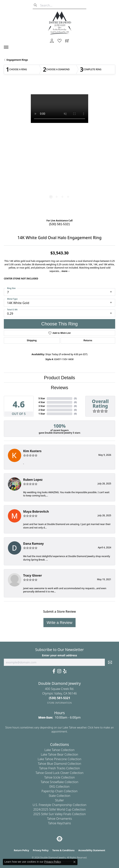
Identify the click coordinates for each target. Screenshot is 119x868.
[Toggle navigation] (8, 47)
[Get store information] (60, 703)
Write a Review (59, 623)
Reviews (60, 388)
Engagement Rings (17, 60)
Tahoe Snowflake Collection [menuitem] (59, 782)
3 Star (42, 406)
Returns (88, 340)
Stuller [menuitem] (59, 800)
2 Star (42, 410)
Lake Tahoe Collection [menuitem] (60, 750)
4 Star (42, 402)
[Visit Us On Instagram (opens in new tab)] (59, 671)
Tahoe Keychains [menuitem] (59, 823)
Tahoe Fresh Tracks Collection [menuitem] (60, 768)
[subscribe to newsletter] (110, 662)
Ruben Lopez (33, 480)
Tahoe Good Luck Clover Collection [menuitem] (59, 773)
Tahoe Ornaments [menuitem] (59, 819)
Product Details (60, 378)
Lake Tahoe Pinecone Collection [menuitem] (59, 759)
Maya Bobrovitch (36, 511)
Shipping (32, 340)
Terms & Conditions (64, 850)
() (75, 398)
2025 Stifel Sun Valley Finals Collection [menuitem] (59, 814)
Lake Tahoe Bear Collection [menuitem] (60, 754)
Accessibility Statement (92, 850)
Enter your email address (59, 655)
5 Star (42, 398)
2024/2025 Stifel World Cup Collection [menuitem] (59, 809)
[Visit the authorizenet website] (60, 839)
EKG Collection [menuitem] (59, 787)
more (66, 271)
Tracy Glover (33, 575)
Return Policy (21, 850)
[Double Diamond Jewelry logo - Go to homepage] (59, 23)
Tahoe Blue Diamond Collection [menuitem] (59, 764)
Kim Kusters (32, 451)
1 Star (42, 414)
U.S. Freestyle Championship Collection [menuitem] (59, 805)
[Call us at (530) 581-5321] (59, 698)
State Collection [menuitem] (60, 796)
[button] (52, 41)
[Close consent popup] (74, 862)
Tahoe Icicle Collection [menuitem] (59, 777)
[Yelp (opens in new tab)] (65, 671)
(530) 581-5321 (59, 224)
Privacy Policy (41, 850)
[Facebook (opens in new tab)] (54, 671)
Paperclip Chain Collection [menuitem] (59, 791)
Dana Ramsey (33, 544)
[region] (59, 150)
